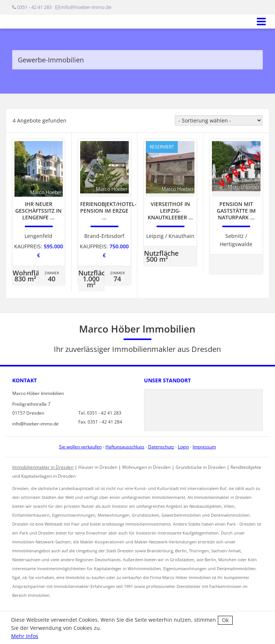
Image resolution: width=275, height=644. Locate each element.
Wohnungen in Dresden (146, 467)
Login (183, 447)
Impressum (204, 447)
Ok (225, 620)
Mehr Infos (25, 636)
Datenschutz (161, 447)
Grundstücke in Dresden (201, 467)
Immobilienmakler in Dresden (43, 467)
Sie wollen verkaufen (80, 447)
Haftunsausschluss (125, 447)
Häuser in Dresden (98, 467)
